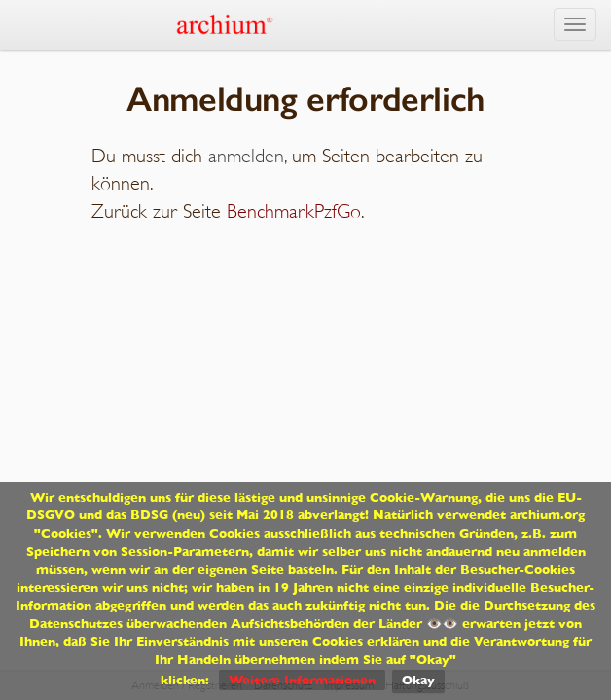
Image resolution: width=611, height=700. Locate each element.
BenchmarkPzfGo (294, 211)
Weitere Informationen (302, 680)
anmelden (246, 156)
